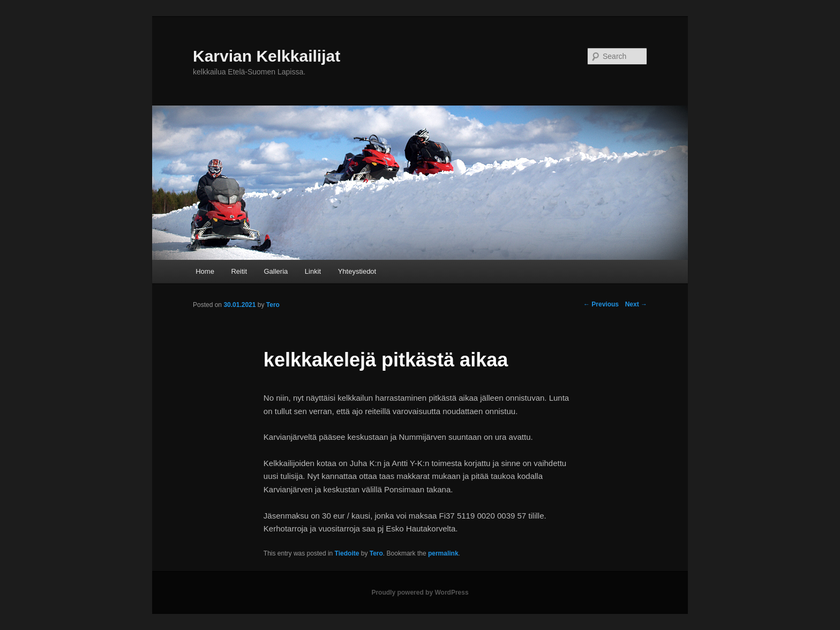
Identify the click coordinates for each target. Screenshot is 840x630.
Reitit (239, 271)
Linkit (313, 271)
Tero (376, 553)
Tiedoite (347, 553)
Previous (601, 304)
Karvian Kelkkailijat (267, 56)
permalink (443, 553)
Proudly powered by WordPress (420, 592)
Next (636, 304)
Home (205, 271)
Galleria (276, 271)
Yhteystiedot (357, 271)
